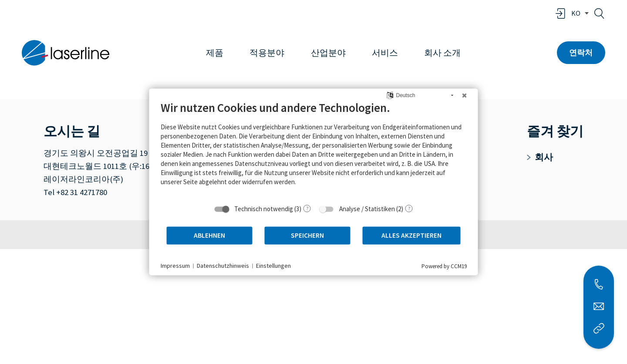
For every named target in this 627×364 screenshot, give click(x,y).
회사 (540, 157)
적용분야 (267, 53)
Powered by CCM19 (444, 266)
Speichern (307, 235)
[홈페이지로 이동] (66, 53)
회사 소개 (442, 53)
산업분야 (328, 53)
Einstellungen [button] (273, 266)
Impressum (175, 266)
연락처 (581, 52)
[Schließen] (465, 95)
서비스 (385, 53)
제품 (215, 53)
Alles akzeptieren (411, 235)
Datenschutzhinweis (223, 266)
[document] (314, 150)
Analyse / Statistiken (367, 209)
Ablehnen (209, 235)
